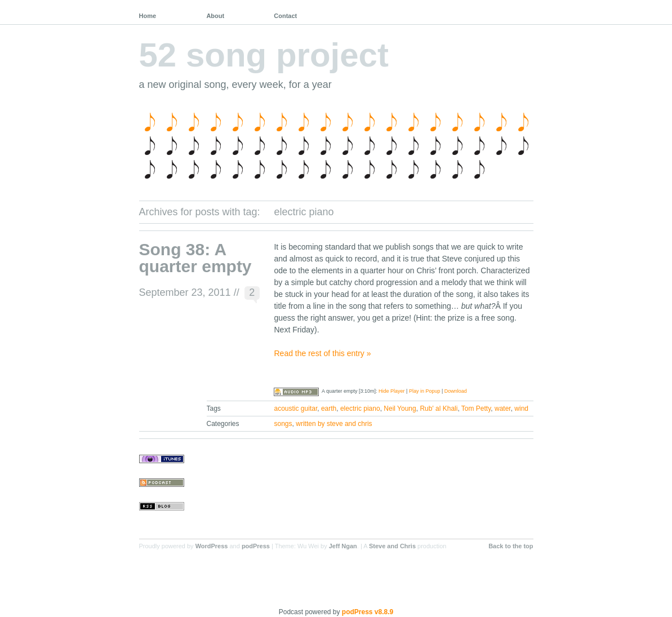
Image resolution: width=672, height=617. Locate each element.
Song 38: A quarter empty (195, 258)
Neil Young (400, 409)
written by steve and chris (334, 424)
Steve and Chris (392, 546)
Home (148, 16)
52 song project (264, 55)
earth (329, 409)
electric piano (360, 409)
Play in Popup (425, 391)
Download (456, 391)
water (503, 409)
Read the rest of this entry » (322, 353)
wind (521, 409)
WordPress (212, 546)
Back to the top (511, 546)
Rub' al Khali (439, 409)
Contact (285, 16)
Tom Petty (476, 409)
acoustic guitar (296, 409)
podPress (256, 546)
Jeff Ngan (343, 546)
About (215, 16)
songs (283, 424)
